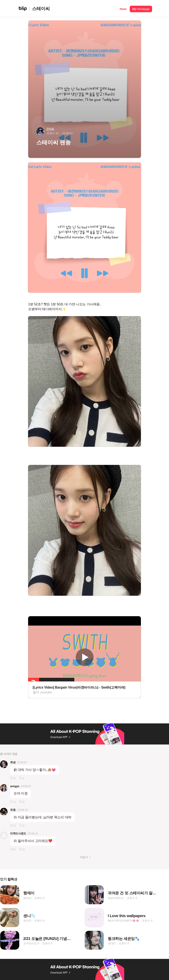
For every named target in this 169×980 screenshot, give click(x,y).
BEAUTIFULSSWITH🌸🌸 (123, 921)
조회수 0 (39, 898)
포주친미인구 (31, 943)
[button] (123, 9)
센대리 (27, 898)
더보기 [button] (84, 857)
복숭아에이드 (116, 898)
